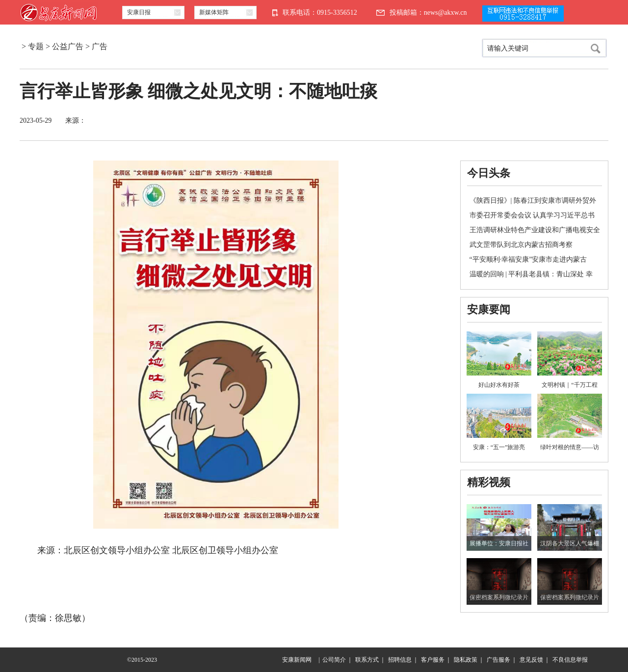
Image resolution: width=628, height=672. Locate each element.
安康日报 (139, 12)
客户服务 (433, 660)
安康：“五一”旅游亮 (499, 447)
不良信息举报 (570, 660)
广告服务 (498, 660)
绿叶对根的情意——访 (570, 447)
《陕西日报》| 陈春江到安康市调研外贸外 (533, 201)
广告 (100, 46)
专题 (36, 46)
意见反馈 (531, 660)
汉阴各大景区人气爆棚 (570, 543)
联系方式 (367, 660)
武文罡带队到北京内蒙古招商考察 (521, 245)
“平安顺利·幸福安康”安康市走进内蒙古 (528, 259)
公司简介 (334, 660)
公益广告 (68, 46)
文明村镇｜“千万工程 (569, 385)
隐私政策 (466, 660)
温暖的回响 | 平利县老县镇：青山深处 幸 (531, 274)
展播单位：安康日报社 (499, 543)
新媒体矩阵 (214, 12)
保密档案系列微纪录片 (499, 597)
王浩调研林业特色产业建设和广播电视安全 (535, 230)
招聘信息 (400, 660)
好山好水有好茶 (499, 385)
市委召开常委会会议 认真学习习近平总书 (532, 215)
